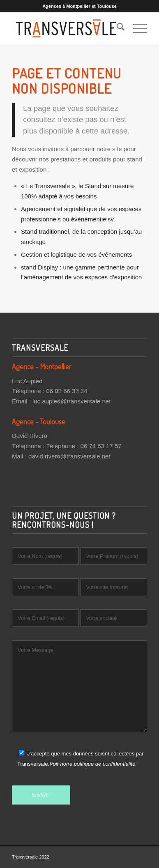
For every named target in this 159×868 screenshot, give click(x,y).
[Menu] (136, 28)
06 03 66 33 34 (67, 391)
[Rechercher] (116, 28)
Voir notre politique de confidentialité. (93, 764)
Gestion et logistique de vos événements (76, 254)
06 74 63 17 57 (101, 446)
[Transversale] (66, 28)
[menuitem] (116, 28)
